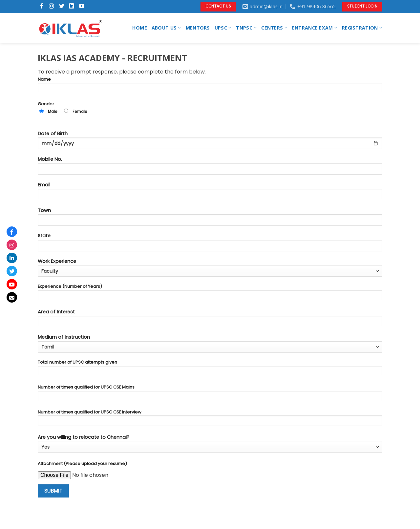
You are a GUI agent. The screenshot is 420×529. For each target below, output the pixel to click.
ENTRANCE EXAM (315, 28)
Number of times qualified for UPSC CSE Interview (210, 420)
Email (210, 193)
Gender (210, 110)
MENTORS (198, 28)
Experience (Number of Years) (210, 294)
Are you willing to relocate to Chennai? (210, 443)
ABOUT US (166, 28)
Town (210, 219)
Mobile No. (210, 168)
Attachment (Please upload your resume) (82, 464)
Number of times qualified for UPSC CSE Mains (210, 395)
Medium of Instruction (210, 343)
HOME (140, 28)
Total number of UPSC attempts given (210, 370)
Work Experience (210, 267)
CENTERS (274, 28)
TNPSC (246, 28)
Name (210, 87)
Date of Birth (210, 142)
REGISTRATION (362, 28)
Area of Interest (210, 320)
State (210, 244)
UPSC (223, 28)
